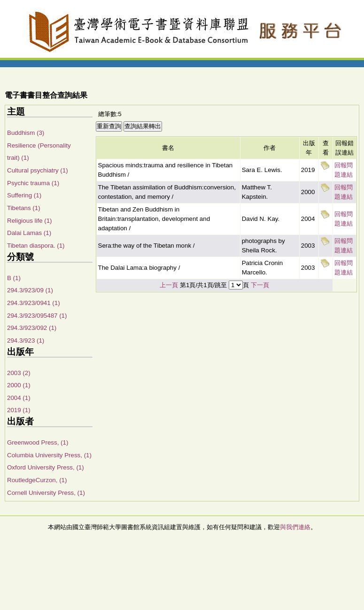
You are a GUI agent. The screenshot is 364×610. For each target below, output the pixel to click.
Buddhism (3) (26, 133)
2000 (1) (19, 385)
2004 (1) (19, 398)
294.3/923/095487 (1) (37, 316)
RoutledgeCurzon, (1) (37, 480)
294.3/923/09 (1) (30, 290)
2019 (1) (19, 410)
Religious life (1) (30, 221)
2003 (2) (19, 373)
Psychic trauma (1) (33, 183)
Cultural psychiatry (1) (38, 170)
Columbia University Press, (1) (49, 455)
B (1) (14, 278)
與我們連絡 (295, 527)
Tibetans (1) (24, 208)
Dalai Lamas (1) (29, 233)
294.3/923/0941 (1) (34, 303)
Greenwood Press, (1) (38, 442)
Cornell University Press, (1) (46, 493)
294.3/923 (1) (26, 340)
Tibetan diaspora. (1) (36, 246)
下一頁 (260, 285)
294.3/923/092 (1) (32, 328)
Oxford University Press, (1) (46, 467)
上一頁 (169, 285)
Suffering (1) (24, 195)
